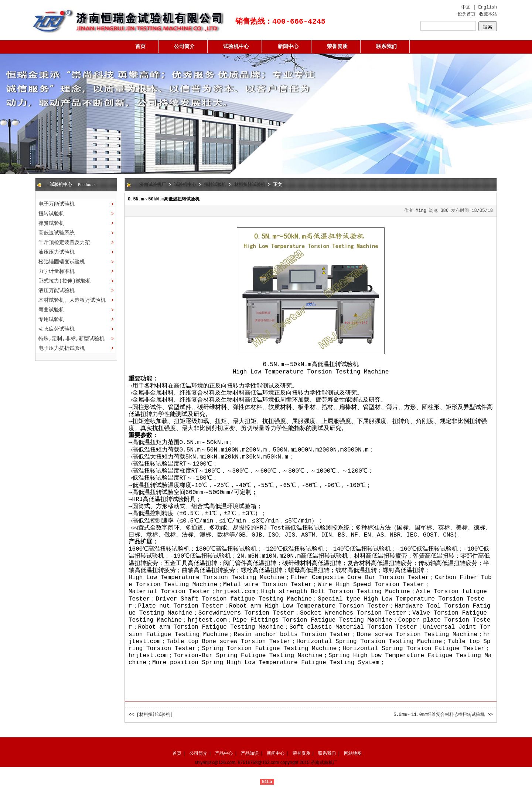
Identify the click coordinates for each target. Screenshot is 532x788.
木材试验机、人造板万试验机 (72, 300)
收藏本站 (488, 14)
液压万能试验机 (57, 291)
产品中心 (224, 753)
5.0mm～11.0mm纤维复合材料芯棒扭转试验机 (439, 715)
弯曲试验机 (51, 310)
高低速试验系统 (57, 233)
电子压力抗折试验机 (62, 348)
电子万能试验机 (57, 204)
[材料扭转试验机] (155, 715)
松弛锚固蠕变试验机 (62, 262)
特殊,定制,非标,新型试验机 (71, 339)
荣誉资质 (337, 47)
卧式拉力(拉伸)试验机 (65, 281)
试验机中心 (236, 47)
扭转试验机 (51, 214)
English (488, 7)
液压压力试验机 (57, 252)
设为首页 (467, 14)
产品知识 (250, 753)
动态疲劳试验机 (57, 329)
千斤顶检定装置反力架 (64, 243)
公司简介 (184, 47)
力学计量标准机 (57, 271)
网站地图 (353, 753)
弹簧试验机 (51, 223)
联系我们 (386, 47)
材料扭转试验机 (250, 185)
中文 (466, 7)
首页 (140, 47)
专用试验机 (51, 319)
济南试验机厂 (153, 185)
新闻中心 (288, 47)
